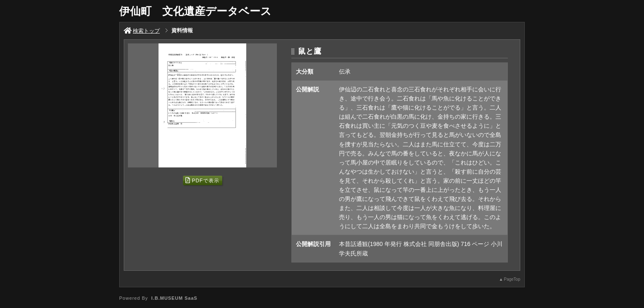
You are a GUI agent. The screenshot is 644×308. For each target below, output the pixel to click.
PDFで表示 (202, 180)
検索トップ (142, 31)
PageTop (512, 279)
